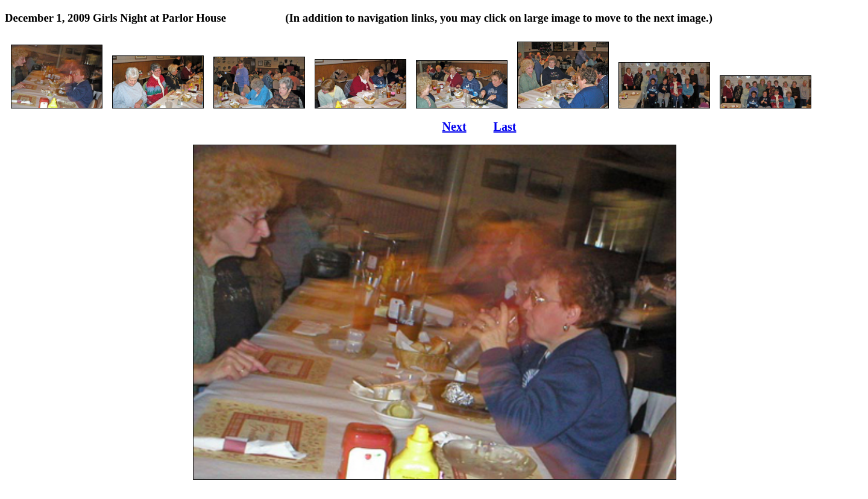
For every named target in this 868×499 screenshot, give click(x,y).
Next (454, 127)
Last (505, 127)
